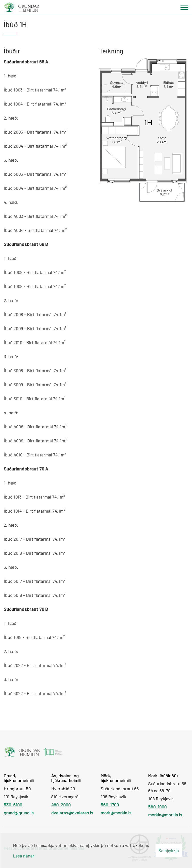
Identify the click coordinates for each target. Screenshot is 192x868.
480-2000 (61, 805)
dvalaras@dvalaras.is (72, 813)
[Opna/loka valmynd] (184, 8)
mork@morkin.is (116, 813)
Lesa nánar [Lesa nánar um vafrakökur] (24, 856)
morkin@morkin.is (165, 815)
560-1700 (110, 805)
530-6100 (13, 805)
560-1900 (157, 807)
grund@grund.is (19, 813)
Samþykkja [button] (169, 850)
